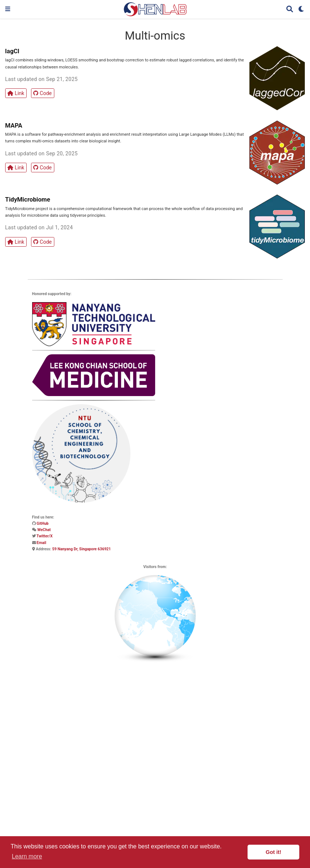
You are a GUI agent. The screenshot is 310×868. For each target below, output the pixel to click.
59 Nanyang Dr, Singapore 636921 (81, 549)
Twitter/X (45, 536)
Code (42, 93)
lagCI (12, 51)
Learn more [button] (27, 856)
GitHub (42, 523)
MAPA (14, 126)
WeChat (44, 530)
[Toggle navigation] (8, 9)
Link (16, 93)
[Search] (290, 9)
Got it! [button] (273, 852)
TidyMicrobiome (28, 200)
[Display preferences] (302, 9)
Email (41, 543)
